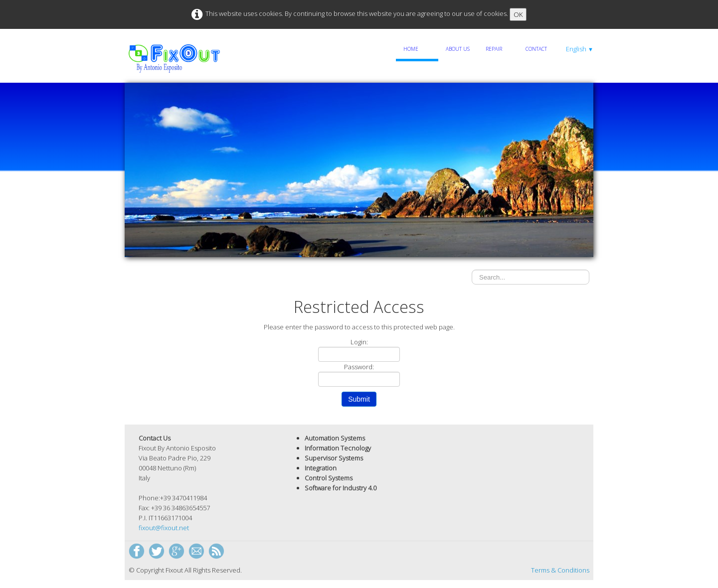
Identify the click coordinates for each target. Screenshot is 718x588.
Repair (494, 49)
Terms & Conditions (560, 570)
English (580, 49)
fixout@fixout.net (164, 528)
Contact (536, 49)
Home (411, 49)
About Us (458, 49)
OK (518, 14)
